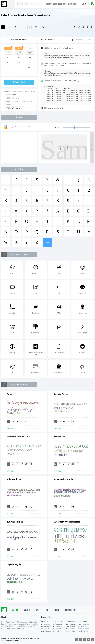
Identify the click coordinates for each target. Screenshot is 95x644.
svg (30, 48)
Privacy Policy (70, 631)
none (8, 72)
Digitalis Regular (14, 564)
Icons (55, 4)
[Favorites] (10, 27)
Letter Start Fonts (70, 610)
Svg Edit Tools (58, 622)
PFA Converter (45, 627)
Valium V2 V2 (59, 437)
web (19, 48)
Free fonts (4, 4)
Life (13, 108)
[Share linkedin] (92, 27)
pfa (19, 58)
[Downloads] (17, 421)
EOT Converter (58, 624)
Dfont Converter (83, 629)
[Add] (3, 27)
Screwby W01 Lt (61, 394)
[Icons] (36, 27)
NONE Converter (46, 631)
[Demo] (16, 27)
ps (19, 63)
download (19, 82)
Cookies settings (83, 631)
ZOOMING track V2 (15, 522)
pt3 (8, 63)
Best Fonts (62, 4)
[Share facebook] (74, 27)
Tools (75, 4)
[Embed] (26, 421)
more (47, 242)
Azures (18, 108)
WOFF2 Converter (84, 624)
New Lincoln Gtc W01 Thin (18, 437)
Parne (9, 394)
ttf (8, 48)
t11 (19, 67)
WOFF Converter (71, 624)
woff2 (30, 53)
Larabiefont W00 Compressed (67, 522)
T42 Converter (58, 629)
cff (30, 63)
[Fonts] (43, 27)
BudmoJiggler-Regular (64, 479)
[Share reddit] (79, 27)
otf (8, 58)
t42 (8, 67)
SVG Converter (46, 624)
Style (38, 610)
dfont (30, 67)
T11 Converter (70, 629)
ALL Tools (56, 631)
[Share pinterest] (88, 27)
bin (30, 58)
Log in (84, 4)
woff (19, 53)
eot (8, 53)
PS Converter (82, 627)
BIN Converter (58, 627)
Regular (14, 95)
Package (56, 610)
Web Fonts (15, 610)
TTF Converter (70, 622)
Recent (49, 4)
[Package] (30, 27)
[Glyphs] (23, 27)
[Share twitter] (83, 27)
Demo (70, 4)
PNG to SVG (45, 622)
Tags (46, 610)
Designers (27, 610)
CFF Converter (45, 629)
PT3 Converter (70, 627)
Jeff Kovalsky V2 (14, 479)
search (41, 4)
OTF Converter (83, 622)
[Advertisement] (20, 147)
